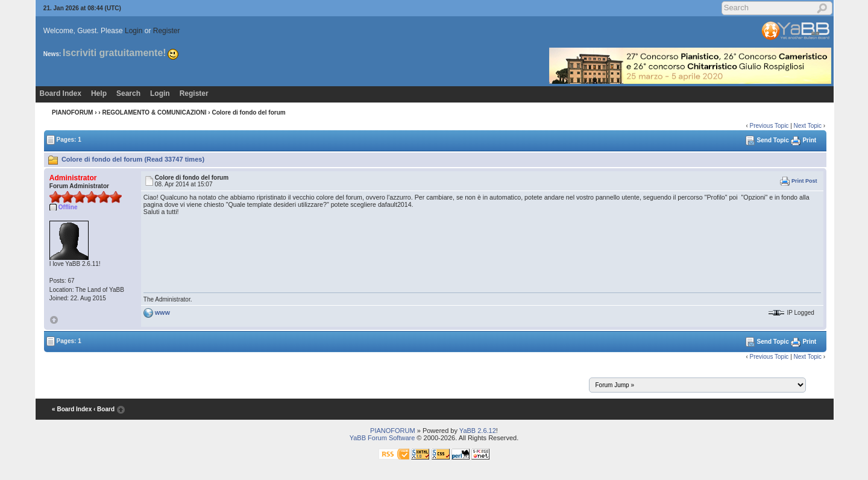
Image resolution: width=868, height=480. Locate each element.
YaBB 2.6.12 (478, 431)
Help (99, 93)
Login (134, 31)
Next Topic (808, 126)
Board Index (61, 93)
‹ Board (104, 409)
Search (128, 93)
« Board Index (72, 409)
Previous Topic (769, 126)
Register (167, 31)
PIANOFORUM (72, 112)
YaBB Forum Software (382, 438)
